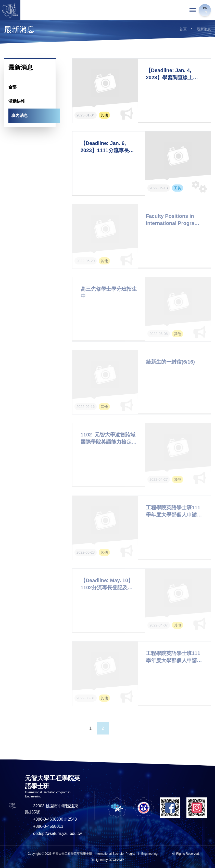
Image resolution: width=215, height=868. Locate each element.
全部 (12, 87)
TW (205, 8)
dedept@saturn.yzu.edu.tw (58, 833)
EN (205, 12)
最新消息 (204, 29)
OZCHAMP (116, 860)
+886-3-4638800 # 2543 (55, 819)
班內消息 (20, 116)
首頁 (183, 29)
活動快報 (17, 101)
